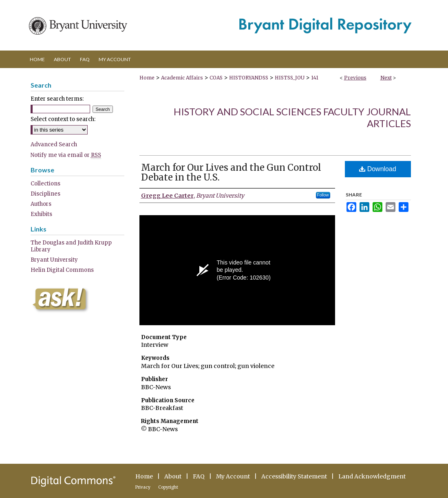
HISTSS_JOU (290, 78)
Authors (41, 204)
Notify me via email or (66, 155)
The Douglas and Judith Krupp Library (71, 246)
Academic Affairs (182, 78)
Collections (45, 184)
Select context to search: (63, 119)
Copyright (168, 487)
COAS (216, 78)
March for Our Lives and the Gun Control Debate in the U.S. (231, 172)
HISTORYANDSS (249, 78)
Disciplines (45, 194)
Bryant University (54, 260)
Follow (323, 195)
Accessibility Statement (294, 476)
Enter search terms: (57, 99)
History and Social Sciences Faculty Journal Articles (292, 117)
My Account (233, 476)
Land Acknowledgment (372, 476)
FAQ (199, 476)
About (173, 476)
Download (378, 169)
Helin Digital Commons (62, 270)
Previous (355, 78)
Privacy (143, 487)
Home (147, 78)
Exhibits (41, 214)
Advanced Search (54, 144)
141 (315, 78)
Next (386, 78)
